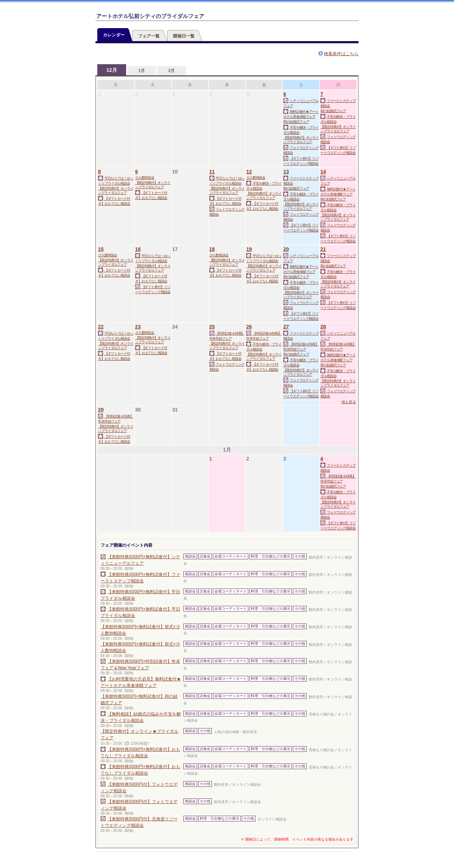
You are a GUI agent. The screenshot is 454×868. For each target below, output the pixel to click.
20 (286, 249)
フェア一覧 (149, 36)
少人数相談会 (219, 255)
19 (249, 249)
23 (138, 327)
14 (323, 172)
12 (249, 172)
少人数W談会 (145, 178)
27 (286, 327)
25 (212, 327)
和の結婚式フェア (296, 122)
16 (138, 249)
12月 (112, 70)
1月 (142, 71)
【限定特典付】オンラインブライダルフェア (301, 140)
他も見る (349, 402)
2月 (172, 71)
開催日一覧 (184, 36)
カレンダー (114, 35)
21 (323, 249)
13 (286, 172)
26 (249, 327)
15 (101, 249)
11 (212, 172)
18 (212, 249)
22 (101, 327)
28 (323, 327)
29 (101, 410)
